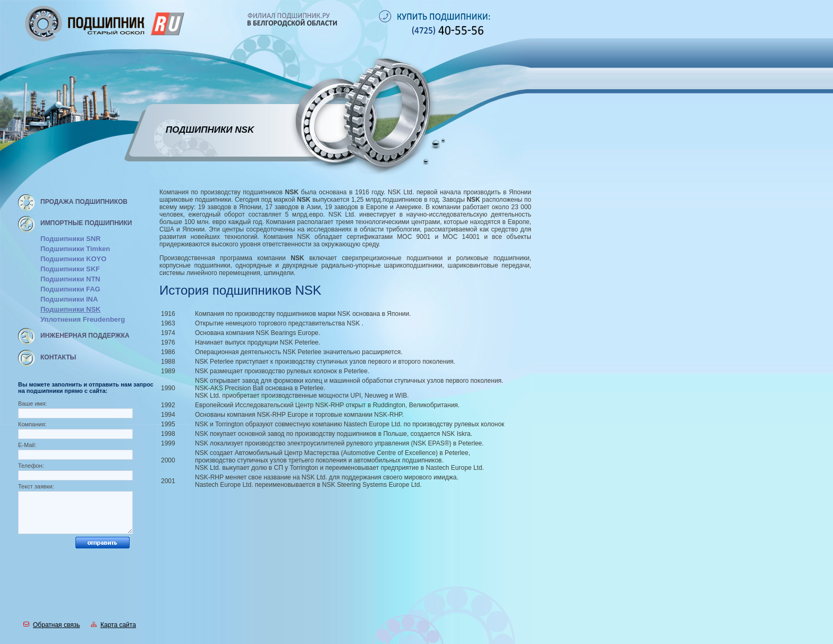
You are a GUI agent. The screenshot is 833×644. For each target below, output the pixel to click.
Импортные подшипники (86, 223)
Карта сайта (113, 625)
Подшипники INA (69, 299)
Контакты (58, 357)
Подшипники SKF (70, 269)
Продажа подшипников (84, 202)
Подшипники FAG (70, 289)
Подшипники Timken (75, 249)
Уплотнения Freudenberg (83, 319)
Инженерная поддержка (85, 336)
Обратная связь (52, 625)
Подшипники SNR (70, 239)
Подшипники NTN (70, 279)
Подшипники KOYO (73, 259)
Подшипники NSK (70, 309)
